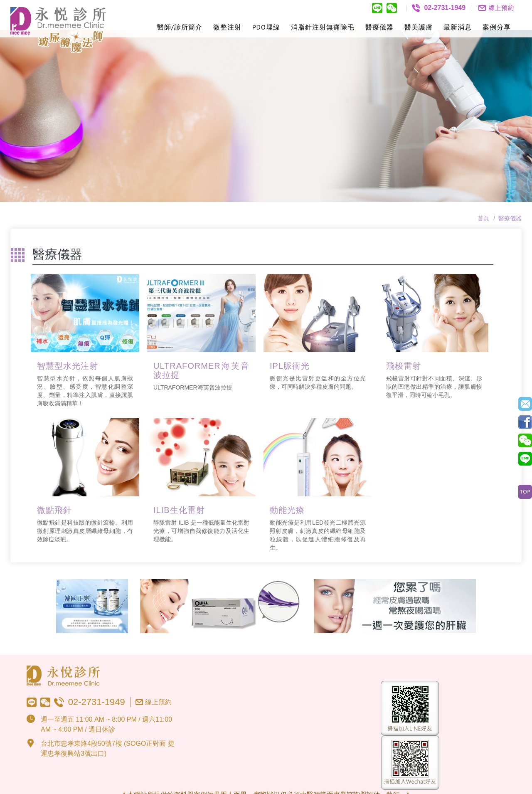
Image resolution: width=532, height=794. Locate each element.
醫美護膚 (419, 27)
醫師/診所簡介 (180, 27)
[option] (266, 86)
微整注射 (227, 27)
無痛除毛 (340, 27)
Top (525, 492)
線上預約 (158, 672)
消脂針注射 (309, 27)
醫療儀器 (379, 27)
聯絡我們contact (496, 8)
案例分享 (497, 27)
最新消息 (458, 27)
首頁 (483, 188)
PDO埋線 (266, 27)
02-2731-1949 (97, 672)
